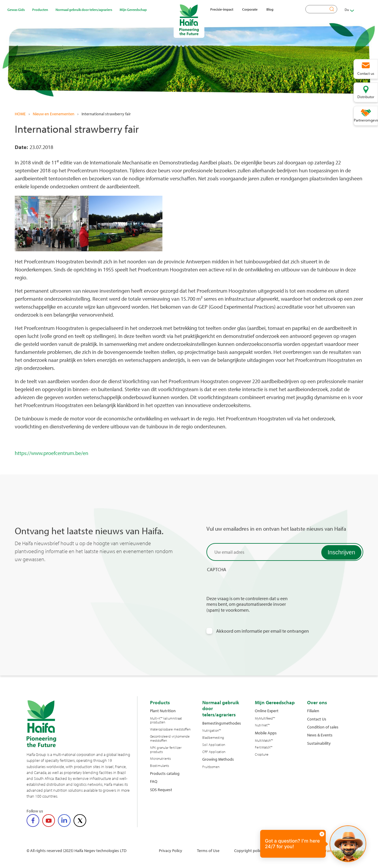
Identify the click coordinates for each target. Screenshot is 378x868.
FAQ (154, 781)
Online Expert (267, 711)
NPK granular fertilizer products (166, 750)
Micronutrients (160, 759)
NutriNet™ (262, 725)
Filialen (313, 711)
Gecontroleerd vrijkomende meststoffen (170, 739)
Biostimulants (159, 766)
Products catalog (165, 773)
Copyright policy (249, 850)
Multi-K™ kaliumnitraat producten (166, 720)
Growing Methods (218, 759)
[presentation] (251, 584)
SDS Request (161, 790)
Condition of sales (323, 727)
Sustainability (319, 743)
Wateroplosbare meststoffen (170, 729)
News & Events (320, 735)
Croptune (262, 754)
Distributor (366, 97)
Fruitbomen (211, 767)
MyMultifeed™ (265, 718)
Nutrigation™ (212, 731)
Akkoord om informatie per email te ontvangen (263, 631)
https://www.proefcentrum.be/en (52, 453)
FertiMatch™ (264, 747)
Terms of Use (208, 850)
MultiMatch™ (264, 741)
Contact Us (317, 719)
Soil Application (214, 745)
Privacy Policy (171, 850)
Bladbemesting (213, 738)
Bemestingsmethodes (222, 723)
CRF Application (214, 752)
